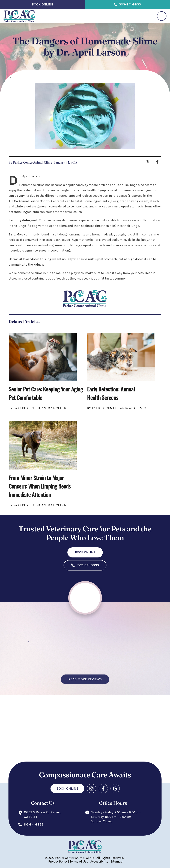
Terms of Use (79, 861)
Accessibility (99, 861)
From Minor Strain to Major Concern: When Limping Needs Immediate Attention (40, 486)
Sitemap (116, 861)
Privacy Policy (58, 861)
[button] (162, 16)
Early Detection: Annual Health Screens (111, 393)
